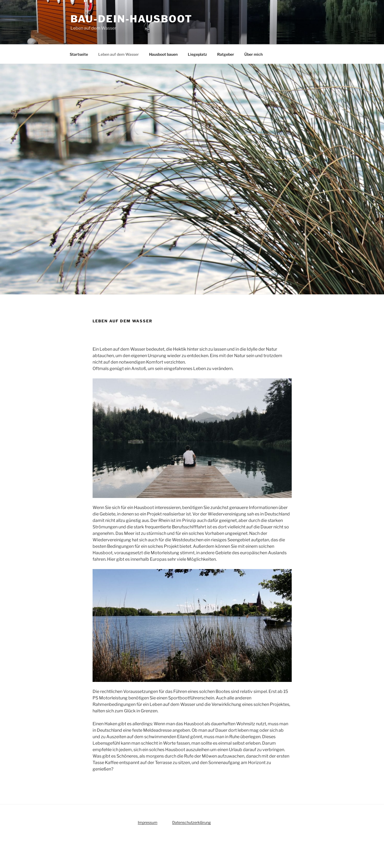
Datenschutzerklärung (191, 822)
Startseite (79, 54)
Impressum (148, 822)
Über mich (253, 54)
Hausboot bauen (163, 54)
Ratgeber (226, 54)
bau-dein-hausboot (131, 19)
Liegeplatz (197, 54)
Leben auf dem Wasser (119, 54)
